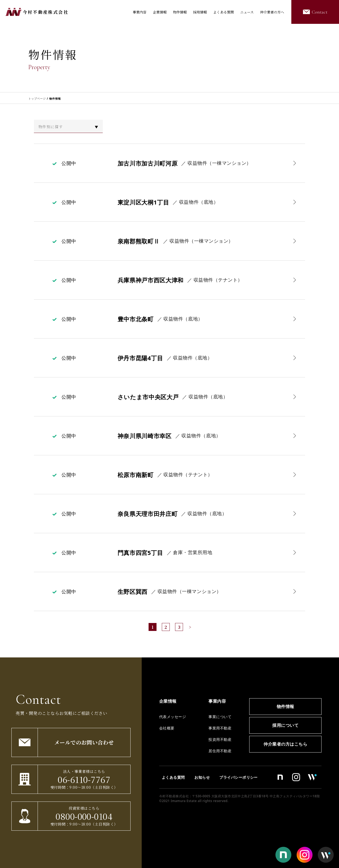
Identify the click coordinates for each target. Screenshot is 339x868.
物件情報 (180, 12)
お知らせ (202, 777)
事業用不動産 (220, 728)
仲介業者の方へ (272, 12)
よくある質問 (224, 12)
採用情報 (200, 12)
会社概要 (167, 728)
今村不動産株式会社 (46, 12)
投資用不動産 (220, 739)
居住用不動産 (220, 751)
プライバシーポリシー (238, 777)
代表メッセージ (173, 717)
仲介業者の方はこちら (285, 744)
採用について (285, 725)
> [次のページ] (190, 627)
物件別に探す (51, 127)
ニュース (247, 12)
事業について (220, 717)
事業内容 (140, 12)
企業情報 (160, 12)
